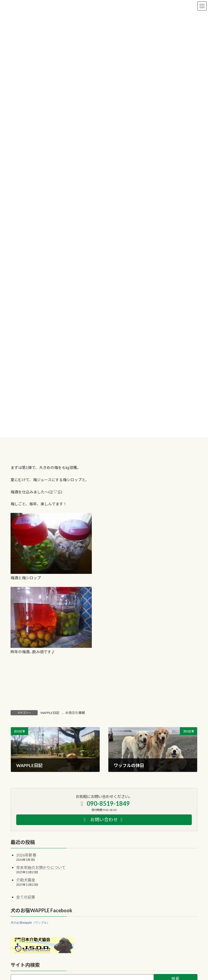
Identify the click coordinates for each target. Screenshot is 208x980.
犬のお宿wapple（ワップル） (30, 922)
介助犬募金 (26, 880)
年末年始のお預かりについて (41, 867)
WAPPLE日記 (50, 713)
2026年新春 (26, 855)
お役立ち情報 (75, 713)
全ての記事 (26, 897)
